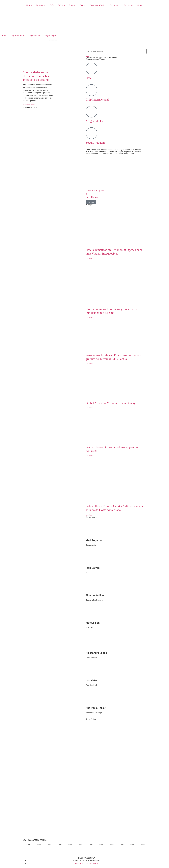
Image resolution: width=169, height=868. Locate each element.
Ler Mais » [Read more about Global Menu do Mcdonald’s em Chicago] (90, 408)
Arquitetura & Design (98, 5)
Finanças (72, 5)
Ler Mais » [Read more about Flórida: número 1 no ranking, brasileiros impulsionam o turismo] (90, 318)
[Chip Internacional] (92, 90)
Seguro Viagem (50, 36)
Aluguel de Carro (34, 36)
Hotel (4, 36)
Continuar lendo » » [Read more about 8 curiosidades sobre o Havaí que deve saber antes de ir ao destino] (30, 105)
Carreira (83, 5)
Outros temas (115, 5)
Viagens (29, 5)
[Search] (88, 56)
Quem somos (128, 5)
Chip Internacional (17, 36)
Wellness (61, 5)
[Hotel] (92, 69)
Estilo (52, 5)
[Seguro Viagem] (92, 133)
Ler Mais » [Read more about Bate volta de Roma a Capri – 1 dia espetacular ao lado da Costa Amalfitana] (90, 515)
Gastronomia (41, 5)
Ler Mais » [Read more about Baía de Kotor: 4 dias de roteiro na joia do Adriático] (90, 456)
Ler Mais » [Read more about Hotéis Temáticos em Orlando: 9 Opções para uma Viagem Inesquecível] (90, 258)
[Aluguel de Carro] (92, 112)
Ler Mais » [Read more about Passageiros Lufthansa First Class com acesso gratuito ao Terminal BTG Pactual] (90, 364)
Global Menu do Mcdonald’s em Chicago (112, 403)
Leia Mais (91, 202)
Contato (140, 5)
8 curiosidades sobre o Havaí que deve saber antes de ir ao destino (36, 76)
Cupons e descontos (101, 57)
